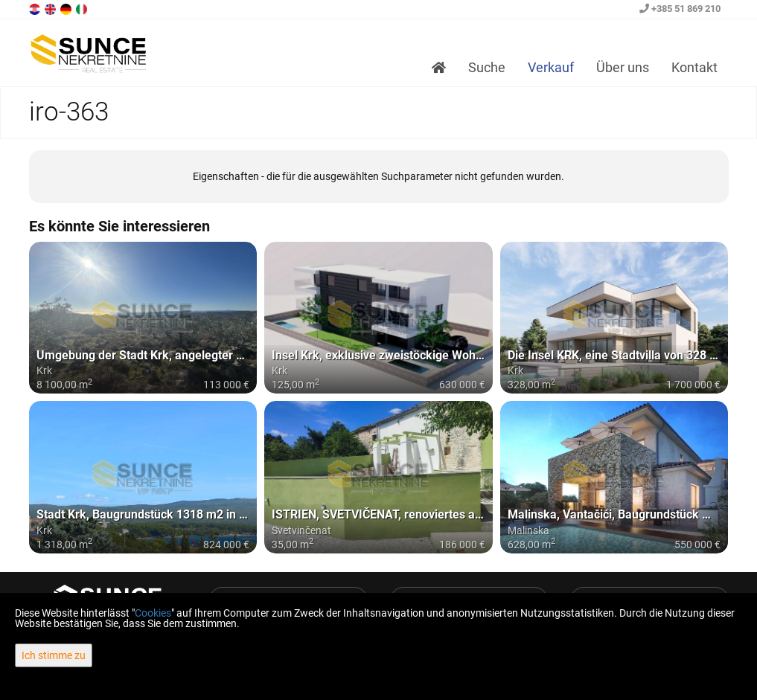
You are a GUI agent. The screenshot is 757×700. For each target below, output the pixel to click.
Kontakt (694, 67)
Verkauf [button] (551, 67)
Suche (487, 67)
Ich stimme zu (54, 655)
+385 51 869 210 (680, 9)
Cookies (153, 613)
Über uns (623, 67)
